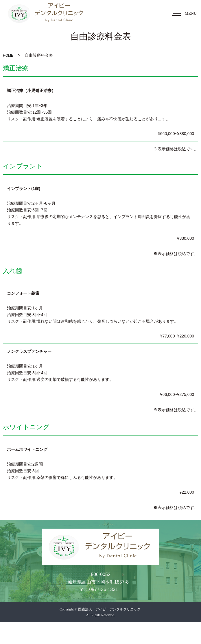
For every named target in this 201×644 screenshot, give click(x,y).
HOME (8, 56)
